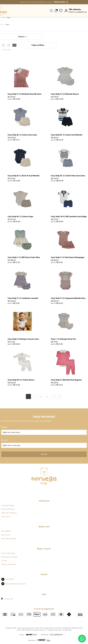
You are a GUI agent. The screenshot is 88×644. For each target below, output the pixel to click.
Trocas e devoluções (8, 553)
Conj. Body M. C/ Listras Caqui (20, 217)
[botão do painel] (76, 11)
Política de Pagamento (9, 513)
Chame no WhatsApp (9, 564)
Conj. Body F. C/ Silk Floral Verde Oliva (24, 257)
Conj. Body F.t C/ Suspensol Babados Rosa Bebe (68, 298)
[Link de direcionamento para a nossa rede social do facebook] (32, 490)
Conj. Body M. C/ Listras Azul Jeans (22, 135)
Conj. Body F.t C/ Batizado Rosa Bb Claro (25, 94)
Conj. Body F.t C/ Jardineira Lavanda (23, 298)
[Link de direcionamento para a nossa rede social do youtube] (50, 490)
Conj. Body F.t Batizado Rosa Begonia (66, 380)
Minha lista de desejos (9, 538)
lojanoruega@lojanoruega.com (14, 584)
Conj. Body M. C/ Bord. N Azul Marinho (24, 176)
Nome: (4, 427)
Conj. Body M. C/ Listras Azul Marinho (67, 135)
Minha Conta (6, 535)
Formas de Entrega (8, 505)
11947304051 (8, 579)
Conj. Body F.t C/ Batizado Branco (65, 94)
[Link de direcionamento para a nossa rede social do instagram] (38, 490)
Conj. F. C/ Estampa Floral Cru (63, 339)
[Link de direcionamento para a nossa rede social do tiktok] (56, 490)
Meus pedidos (6, 531)
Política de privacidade (9, 557)
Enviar (44, 454)
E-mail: (5, 440)
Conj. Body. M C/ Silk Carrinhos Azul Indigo (69, 217)
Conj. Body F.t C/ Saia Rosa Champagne (68, 257)
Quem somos (6, 516)
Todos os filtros (38, 45)
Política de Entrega (8, 509)
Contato (4, 561)
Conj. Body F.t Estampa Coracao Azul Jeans (23, 339)
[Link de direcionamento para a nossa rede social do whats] (44, 490)
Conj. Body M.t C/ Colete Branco (21, 380)
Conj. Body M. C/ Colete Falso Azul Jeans (68, 176)
